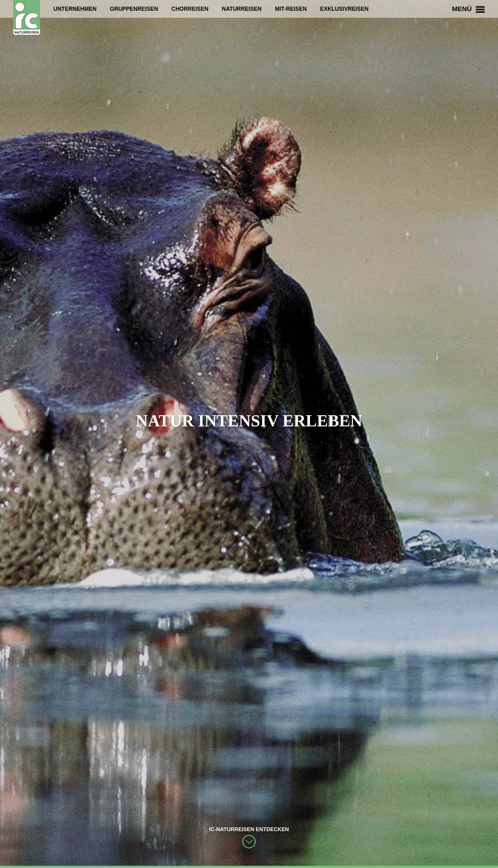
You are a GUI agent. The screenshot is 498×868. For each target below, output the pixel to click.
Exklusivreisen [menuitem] (344, 9)
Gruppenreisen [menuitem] (134, 9)
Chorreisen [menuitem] (190, 9)
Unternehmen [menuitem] (75, 9)
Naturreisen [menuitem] (242, 9)
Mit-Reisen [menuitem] (291, 9)
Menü (468, 9)
